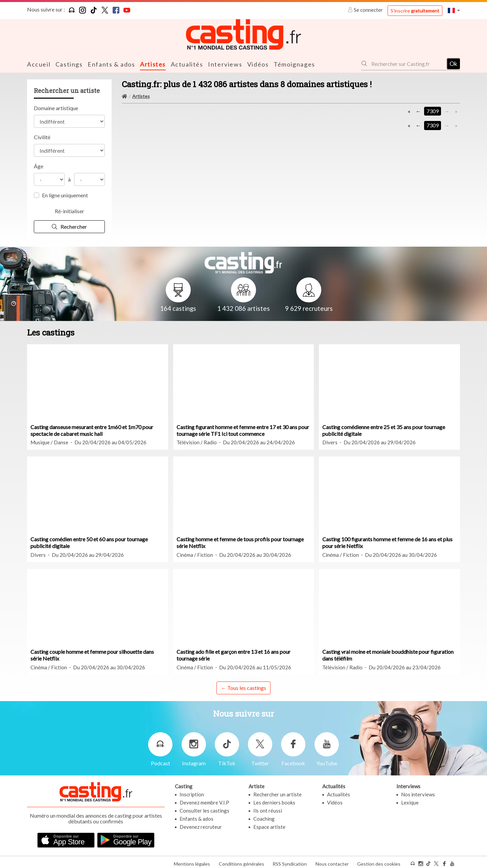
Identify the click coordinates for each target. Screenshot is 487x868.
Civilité (42, 137)
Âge (39, 166)
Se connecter (366, 10)
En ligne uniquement (65, 195)
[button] (454, 10)
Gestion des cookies (379, 861)
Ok (453, 63)
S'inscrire (415, 11)
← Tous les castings (243, 687)
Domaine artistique (56, 108)
